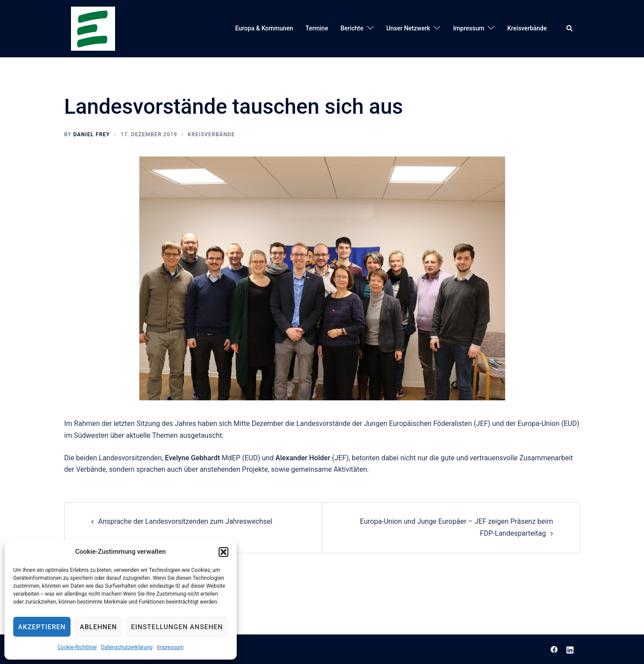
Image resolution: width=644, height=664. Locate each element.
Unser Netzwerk (408, 28)
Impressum (170, 647)
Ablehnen (98, 627)
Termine (317, 28)
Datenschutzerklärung (127, 647)
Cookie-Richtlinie (77, 647)
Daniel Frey (91, 134)
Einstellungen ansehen (177, 627)
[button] (223, 552)
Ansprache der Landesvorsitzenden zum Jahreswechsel (185, 521)
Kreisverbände (527, 28)
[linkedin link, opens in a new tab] (570, 649)
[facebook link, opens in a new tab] (554, 649)
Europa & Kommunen (264, 28)
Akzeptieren (42, 627)
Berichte (352, 28)
